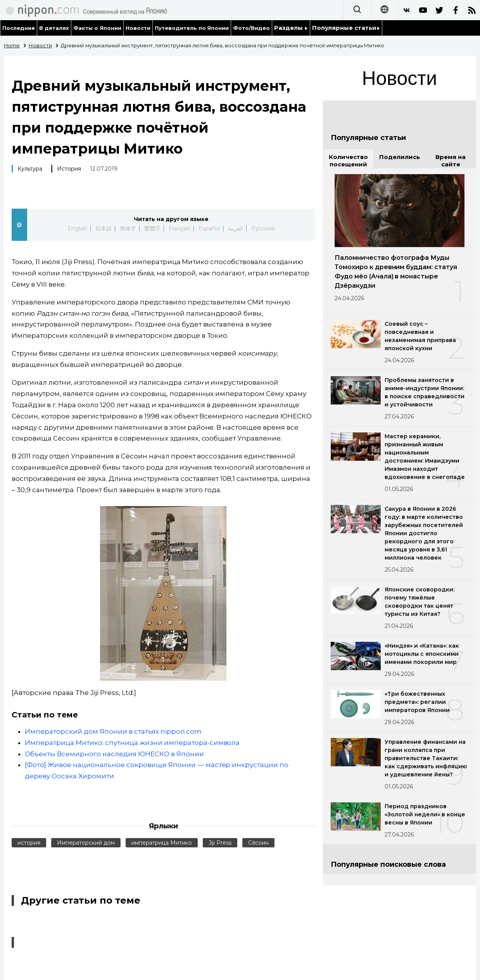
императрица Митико (162, 843)
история (29, 843)
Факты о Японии (97, 28)
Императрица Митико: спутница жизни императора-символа (132, 743)
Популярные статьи (346, 28)
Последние (19, 28)
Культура (30, 169)
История (69, 169)
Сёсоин (259, 843)
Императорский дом (86, 843)
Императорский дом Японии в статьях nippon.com (113, 731)
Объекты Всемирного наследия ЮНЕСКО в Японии (114, 754)
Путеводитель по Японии (192, 28)
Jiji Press (220, 843)
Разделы (291, 28)
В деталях (54, 28)
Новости (138, 28)
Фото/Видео (251, 28)
